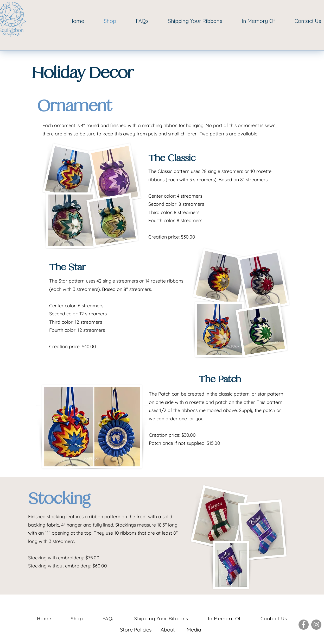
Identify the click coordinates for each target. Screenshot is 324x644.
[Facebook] (304, 625)
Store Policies (136, 630)
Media (194, 630)
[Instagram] (316, 625)
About (168, 630)
